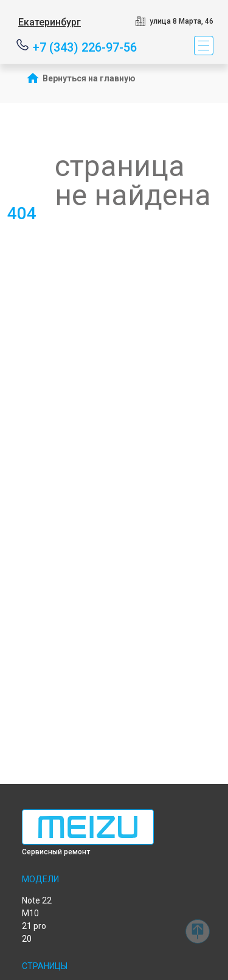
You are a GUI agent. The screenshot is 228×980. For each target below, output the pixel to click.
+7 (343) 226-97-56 (85, 46)
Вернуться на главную (89, 78)
